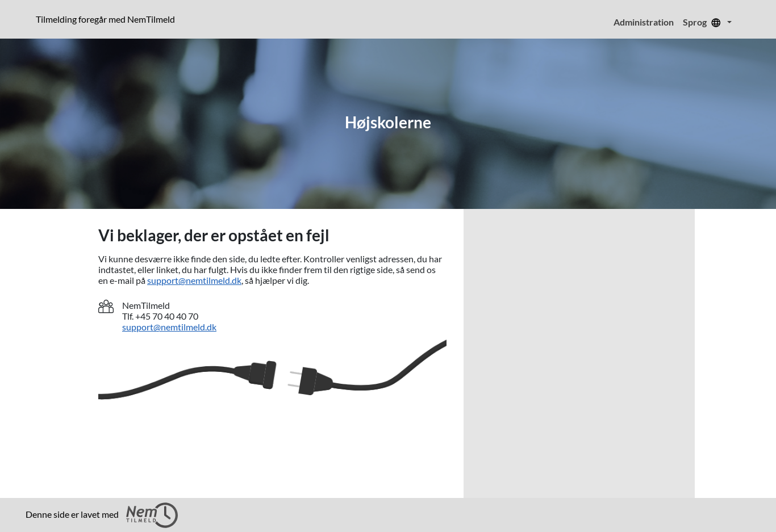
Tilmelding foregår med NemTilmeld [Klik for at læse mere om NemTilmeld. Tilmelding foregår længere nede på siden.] (108, 19)
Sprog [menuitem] (704, 22)
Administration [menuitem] (644, 22)
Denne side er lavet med (102, 515)
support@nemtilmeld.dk (194, 280)
